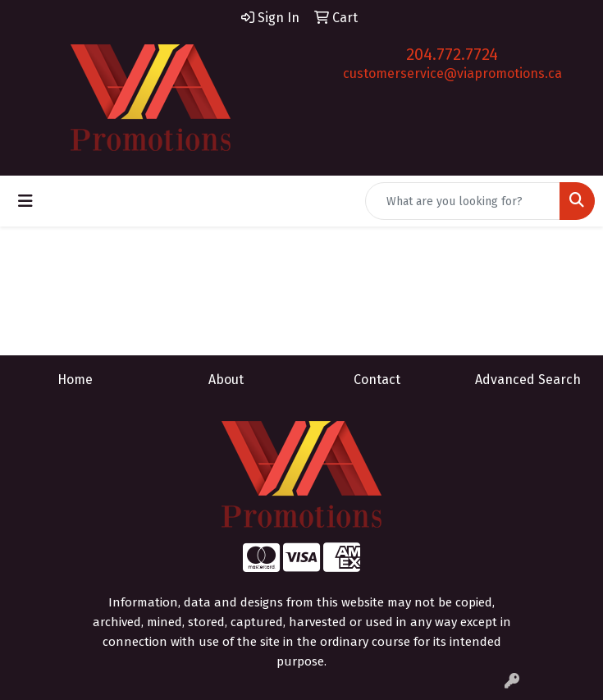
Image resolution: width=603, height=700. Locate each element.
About (226, 380)
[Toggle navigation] (25, 201)
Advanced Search (528, 380)
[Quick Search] (463, 201)
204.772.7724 (452, 54)
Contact (377, 380)
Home (75, 380)
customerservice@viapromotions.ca (452, 73)
